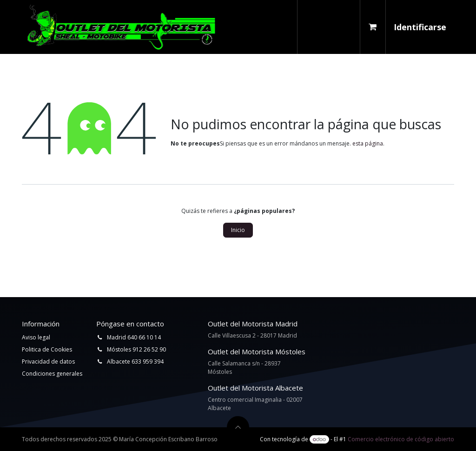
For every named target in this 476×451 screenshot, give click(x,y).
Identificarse (420, 27)
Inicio (238, 230)
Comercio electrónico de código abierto (401, 439)
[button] (238, 427)
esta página (368, 143)
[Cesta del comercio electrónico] (373, 27)
